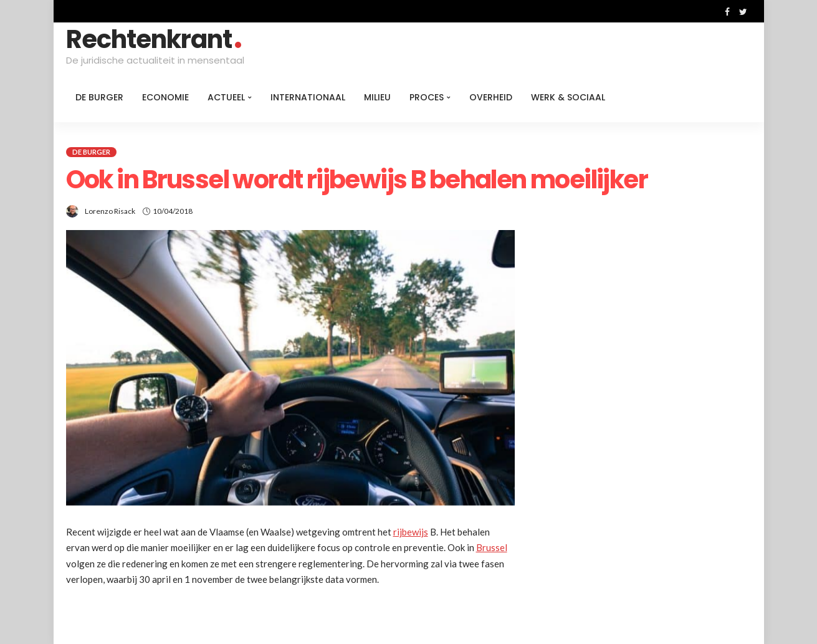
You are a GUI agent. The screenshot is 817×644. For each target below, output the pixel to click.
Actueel (226, 97)
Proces (427, 97)
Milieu (377, 97)
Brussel (492, 547)
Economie (165, 97)
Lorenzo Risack (110, 211)
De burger (99, 97)
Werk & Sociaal (568, 97)
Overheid (491, 97)
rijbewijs (411, 532)
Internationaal (308, 97)
